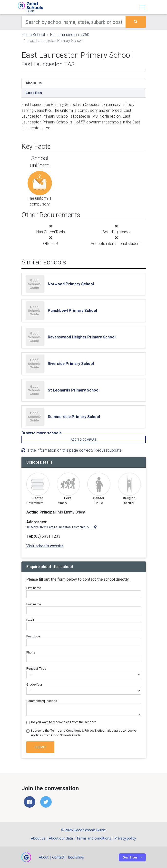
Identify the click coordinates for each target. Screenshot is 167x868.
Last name (34, 604)
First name (34, 588)
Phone (31, 652)
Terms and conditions (94, 838)
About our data (61, 838)
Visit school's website (45, 546)
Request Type (36, 668)
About (44, 857)
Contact (58, 857)
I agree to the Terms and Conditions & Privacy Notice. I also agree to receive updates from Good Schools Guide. (84, 733)
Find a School (33, 35)
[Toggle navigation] (143, 7)
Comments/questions (42, 701)
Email (30, 620)
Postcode (33, 636)
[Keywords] (74, 22)
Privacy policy (125, 838)
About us (34, 83)
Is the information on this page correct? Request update (72, 450)
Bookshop (76, 857)
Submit (40, 747)
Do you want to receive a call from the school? (64, 722)
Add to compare (83, 440)
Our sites (130, 857)
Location (34, 93)
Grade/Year (34, 685)
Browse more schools (42, 433)
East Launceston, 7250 (70, 35)
